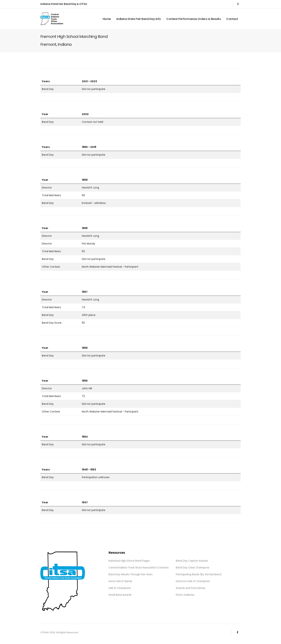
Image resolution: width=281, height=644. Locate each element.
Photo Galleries (185, 594)
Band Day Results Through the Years (131, 574)
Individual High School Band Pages (130, 561)
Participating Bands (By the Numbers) (199, 574)
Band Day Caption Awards (192, 561)
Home (107, 19)
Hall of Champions (120, 587)
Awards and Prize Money (191, 587)
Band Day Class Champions (193, 567)
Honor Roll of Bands (120, 581)
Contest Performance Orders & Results (194, 19)
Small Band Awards (120, 594)
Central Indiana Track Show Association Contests (139, 567)
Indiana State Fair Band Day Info (139, 19)
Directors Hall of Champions (193, 581)
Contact (232, 19)
